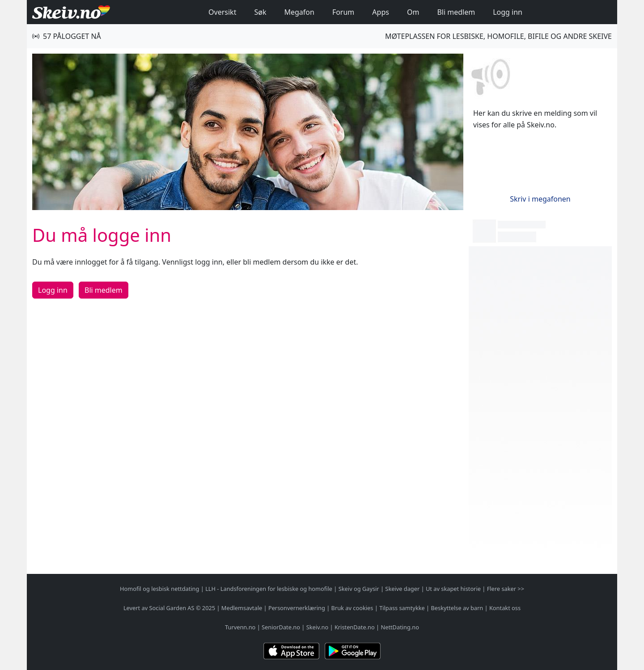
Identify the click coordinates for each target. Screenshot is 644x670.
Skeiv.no (317, 627)
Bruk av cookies (352, 608)
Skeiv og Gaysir (359, 589)
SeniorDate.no (281, 627)
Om (413, 12)
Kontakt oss (505, 608)
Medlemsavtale (242, 608)
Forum (343, 12)
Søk (260, 12)
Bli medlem (456, 12)
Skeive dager (402, 589)
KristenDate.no (355, 627)
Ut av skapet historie (453, 589)
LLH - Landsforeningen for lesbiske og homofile (269, 589)
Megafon (299, 12)
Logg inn (508, 12)
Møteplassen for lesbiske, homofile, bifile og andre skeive (498, 36)
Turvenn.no (240, 627)
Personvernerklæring (297, 608)
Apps (381, 12)
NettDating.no (400, 627)
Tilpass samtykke (402, 608)
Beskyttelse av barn (457, 608)
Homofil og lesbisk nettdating (159, 589)
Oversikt (222, 12)
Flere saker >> (506, 589)
